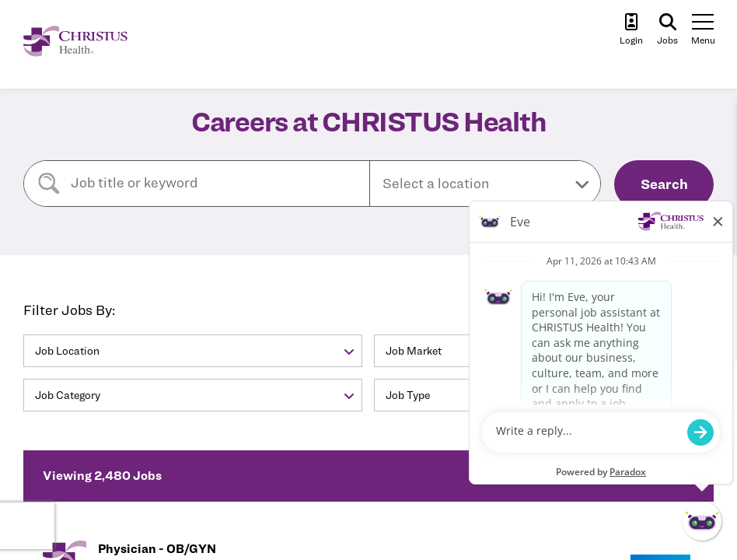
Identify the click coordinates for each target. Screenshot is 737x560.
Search (664, 184)
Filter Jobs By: (69, 310)
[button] (485, 184)
